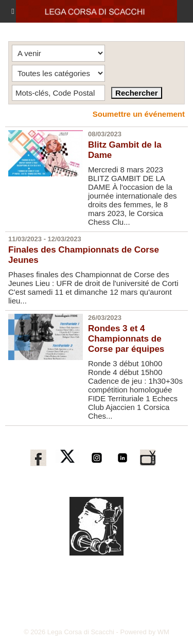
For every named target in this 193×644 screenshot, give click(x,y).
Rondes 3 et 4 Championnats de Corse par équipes (126, 339)
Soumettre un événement (139, 114)
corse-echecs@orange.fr (79, 615)
